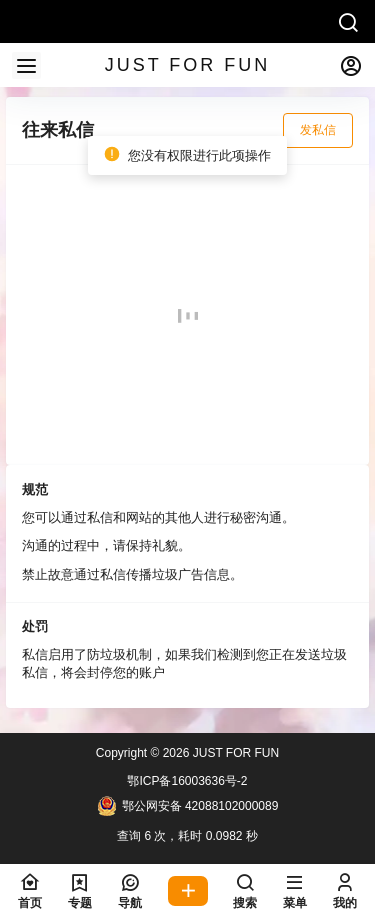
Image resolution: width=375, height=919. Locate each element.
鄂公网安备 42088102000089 (188, 806)
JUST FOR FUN (234, 753)
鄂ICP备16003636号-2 (187, 781)
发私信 (318, 130)
